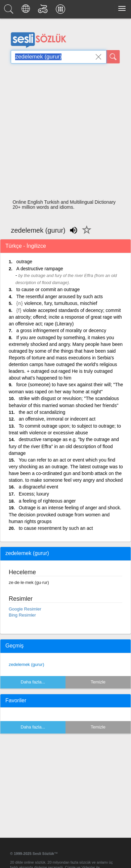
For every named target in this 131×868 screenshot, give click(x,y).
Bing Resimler (22, 615)
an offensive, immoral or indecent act (57, 419)
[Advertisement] (63, 133)
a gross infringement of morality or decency (61, 330)
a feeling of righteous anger (47, 501)
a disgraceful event (39, 487)
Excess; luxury (34, 494)
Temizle (98, 682)
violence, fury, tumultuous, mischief (61, 303)
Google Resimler (25, 609)
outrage (24, 262)
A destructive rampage (39, 269)
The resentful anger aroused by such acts (59, 297)
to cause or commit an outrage (48, 289)
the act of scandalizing (42, 412)
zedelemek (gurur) (27, 664)
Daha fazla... (33, 682)
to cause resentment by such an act (56, 528)
